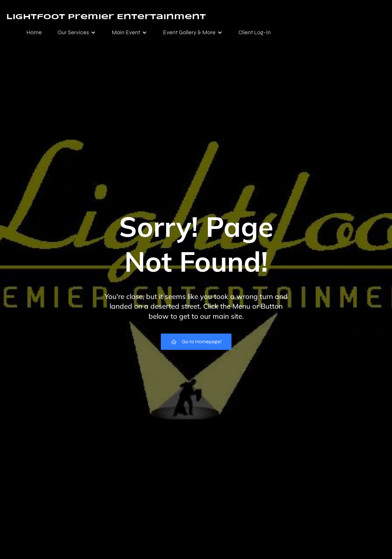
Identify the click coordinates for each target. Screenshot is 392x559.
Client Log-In (255, 32)
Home (34, 32)
